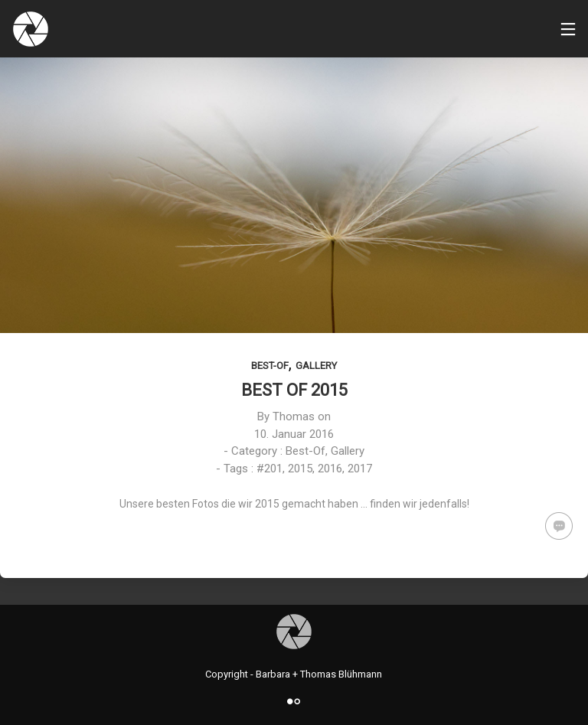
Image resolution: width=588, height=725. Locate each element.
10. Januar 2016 (294, 434)
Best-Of (270, 366)
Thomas (294, 416)
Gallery (316, 366)
